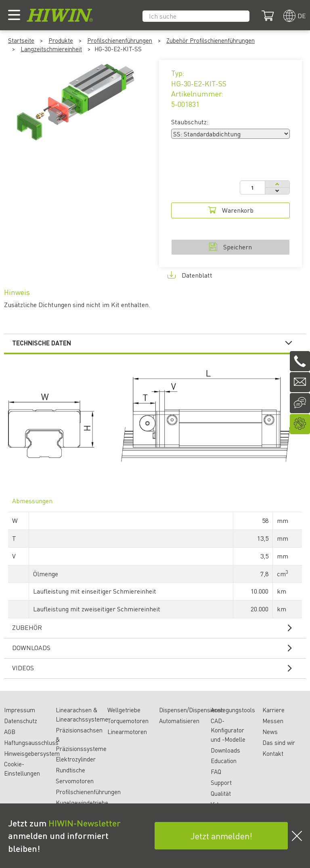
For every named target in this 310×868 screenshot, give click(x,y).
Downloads (157, 648)
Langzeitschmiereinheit (51, 49)
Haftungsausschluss (31, 743)
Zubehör (157, 627)
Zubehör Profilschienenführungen (211, 40)
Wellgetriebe (124, 710)
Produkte (61, 40)
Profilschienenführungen (120, 40)
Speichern (230, 247)
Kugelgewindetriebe (82, 803)
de (302, 16)
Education (224, 761)
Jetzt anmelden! (221, 836)
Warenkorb (231, 210)
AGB (10, 732)
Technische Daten (157, 343)
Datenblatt (190, 275)
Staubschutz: (190, 122)
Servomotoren (75, 781)
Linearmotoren (127, 732)
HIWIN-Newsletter (85, 823)
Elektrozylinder (76, 759)
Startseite (21, 40)
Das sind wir (279, 743)
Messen (273, 721)
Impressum (20, 710)
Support (221, 782)
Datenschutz (21, 721)
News (270, 732)
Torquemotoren (128, 721)
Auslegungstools (233, 710)
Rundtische (70, 770)
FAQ (216, 772)
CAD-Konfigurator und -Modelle (228, 730)
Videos (157, 668)
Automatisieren (179, 721)
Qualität (221, 793)
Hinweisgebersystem (32, 753)
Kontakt (273, 753)
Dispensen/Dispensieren (191, 710)
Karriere (273, 710)
